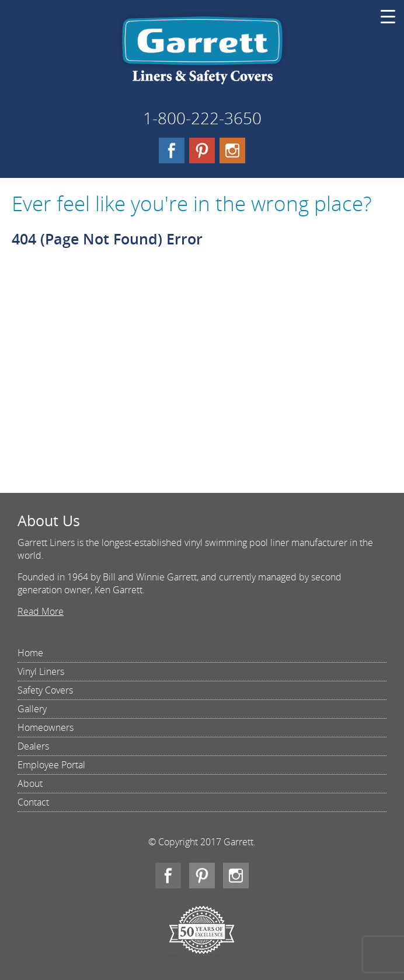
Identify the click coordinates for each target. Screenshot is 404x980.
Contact (33, 802)
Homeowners (46, 727)
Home (30, 653)
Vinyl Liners (41, 671)
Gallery (32, 709)
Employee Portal (51, 765)
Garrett (202, 55)
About (30, 783)
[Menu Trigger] (388, 16)
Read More (41, 611)
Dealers (33, 746)
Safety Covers (45, 690)
